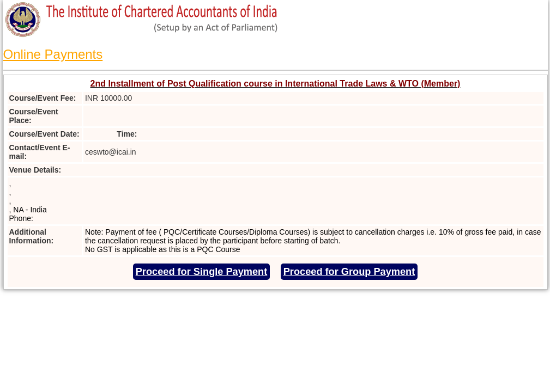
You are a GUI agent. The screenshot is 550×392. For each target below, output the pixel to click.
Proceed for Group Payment (349, 272)
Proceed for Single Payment (202, 272)
